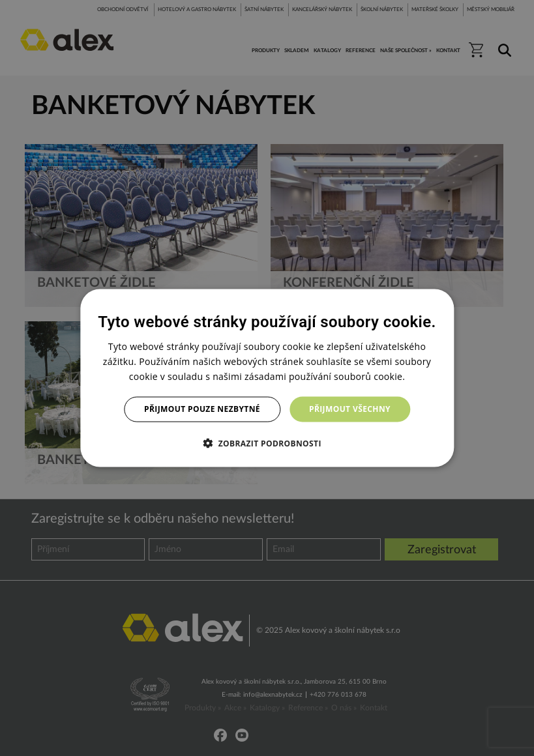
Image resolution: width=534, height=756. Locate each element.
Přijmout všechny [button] (350, 409)
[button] (267, 443)
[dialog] (267, 378)
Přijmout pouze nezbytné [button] (202, 409)
